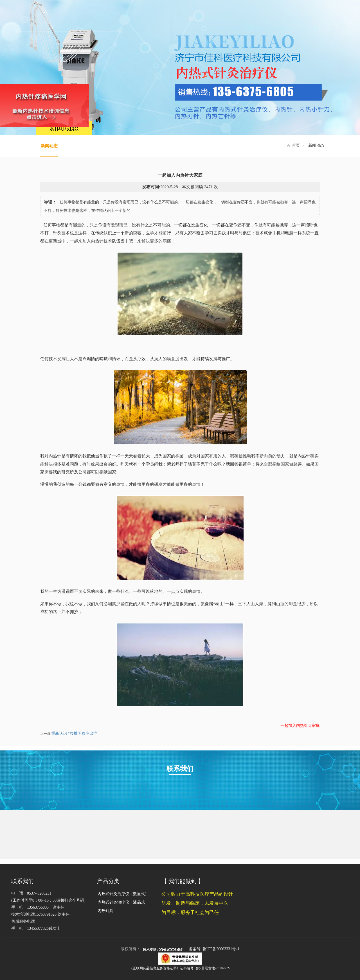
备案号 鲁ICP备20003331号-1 (214, 949)
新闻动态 (309, 15)
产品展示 (245, 15)
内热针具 (105, 911)
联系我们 (341, 15)
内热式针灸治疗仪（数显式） (123, 894)
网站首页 (181, 15)
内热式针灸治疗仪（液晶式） (123, 902)
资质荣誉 (277, 15)
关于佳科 (213, 15)
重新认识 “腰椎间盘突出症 (75, 733)
